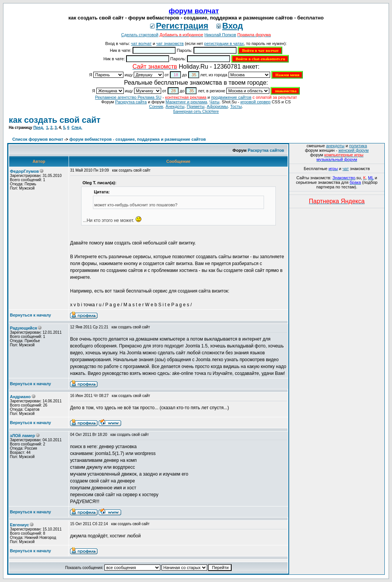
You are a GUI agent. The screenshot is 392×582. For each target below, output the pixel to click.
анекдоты (335, 146)
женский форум (353, 150)
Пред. (38, 128)
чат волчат (141, 43)
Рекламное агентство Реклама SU (128, 97)
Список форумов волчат (38, 139)
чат (346, 169)
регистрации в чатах (224, 43)
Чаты (214, 102)
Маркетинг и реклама (186, 102)
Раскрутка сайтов (266, 150)
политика (358, 146)
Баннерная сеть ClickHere (196, 112)
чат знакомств (170, 43)
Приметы (195, 106)
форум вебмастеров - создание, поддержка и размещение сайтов (138, 139)
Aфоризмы (217, 106)
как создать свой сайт (55, 120)
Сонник (156, 106)
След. (77, 128)
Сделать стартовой (140, 35)
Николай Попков (220, 35)
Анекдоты (175, 106)
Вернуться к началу (30, 315)
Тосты (236, 106)
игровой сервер (255, 102)
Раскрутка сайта (131, 102)
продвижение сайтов (231, 97)
